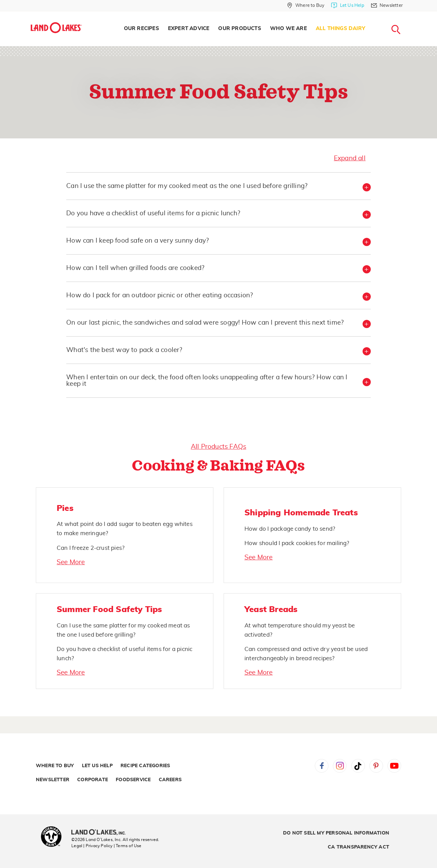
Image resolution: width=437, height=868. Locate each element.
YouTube (394, 766)
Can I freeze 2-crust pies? (91, 548)
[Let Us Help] (348, 5)
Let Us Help (97, 766)
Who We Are (288, 29)
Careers (170, 780)
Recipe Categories (145, 766)
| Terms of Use (128, 846)
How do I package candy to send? (290, 529)
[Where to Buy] (306, 5)
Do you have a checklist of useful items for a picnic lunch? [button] (153, 213)
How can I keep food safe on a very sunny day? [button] (137, 241)
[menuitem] (142, 29)
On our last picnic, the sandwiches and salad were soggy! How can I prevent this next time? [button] (205, 323)
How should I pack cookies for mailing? (297, 543)
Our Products (239, 29)
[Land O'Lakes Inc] (101, 833)
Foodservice (133, 780)
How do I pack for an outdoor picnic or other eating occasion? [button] (159, 295)
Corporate (93, 780)
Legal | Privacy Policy (92, 846)
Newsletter (53, 780)
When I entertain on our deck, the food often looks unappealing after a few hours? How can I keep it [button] (207, 381)
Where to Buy (55, 766)
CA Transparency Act (358, 847)
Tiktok (358, 766)
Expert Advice (189, 29)
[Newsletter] (387, 5)
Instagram (340, 766)
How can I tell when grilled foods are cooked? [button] (135, 268)
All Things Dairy (341, 29)
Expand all (350, 158)
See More (71, 562)
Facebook (322, 766)
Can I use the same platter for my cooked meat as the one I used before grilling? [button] (187, 186)
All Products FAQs (218, 447)
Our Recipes (142, 29)
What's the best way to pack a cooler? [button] (124, 350)
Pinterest (376, 766)
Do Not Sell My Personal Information (336, 833)
